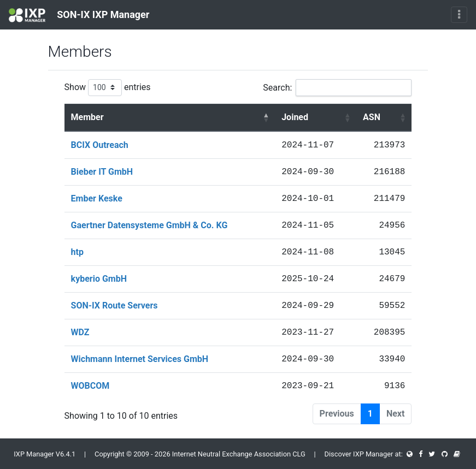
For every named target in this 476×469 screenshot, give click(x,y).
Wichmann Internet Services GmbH (140, 359)
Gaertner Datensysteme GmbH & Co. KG (149, 225)
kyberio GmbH (99, 279)
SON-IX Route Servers (114, 305)
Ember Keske (97, 198)
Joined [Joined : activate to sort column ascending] (295, 117)
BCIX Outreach (100, 145)
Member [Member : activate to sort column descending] (87, 117)
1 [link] (370, 414)
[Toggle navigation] (459, 15)
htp (77, 252)
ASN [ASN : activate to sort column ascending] (372, 117)
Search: (337, 88)
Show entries (108, 88)
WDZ (80, 332)
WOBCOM (90, 386)
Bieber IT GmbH (102, 172)
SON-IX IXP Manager (79, 15)
